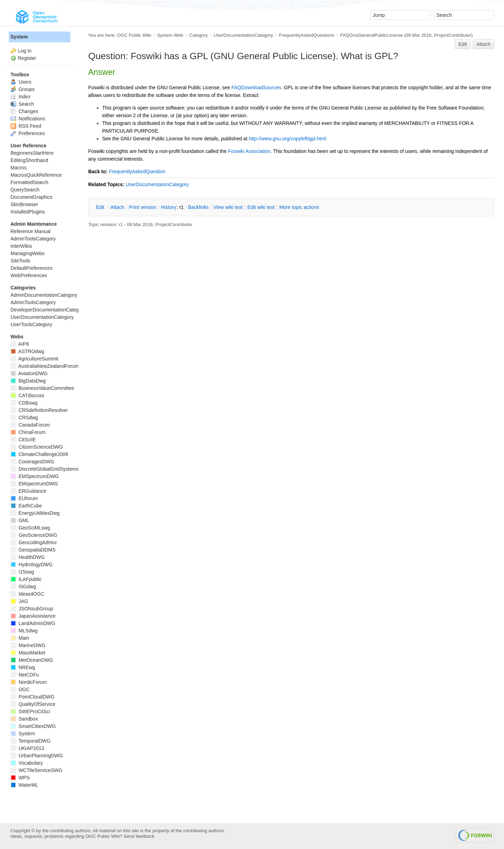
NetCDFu (25, 675)
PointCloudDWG (33, 697)
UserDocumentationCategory (243, 35)
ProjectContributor (453, 35)
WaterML (24, 785)
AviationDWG (29, 373)
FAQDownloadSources (256, 87)
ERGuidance (28, 491)
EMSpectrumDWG (35, 476)
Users (21, 82)
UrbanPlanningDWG (37, 756)
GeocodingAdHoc (34, 542)
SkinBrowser (24, 204)
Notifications (28, 119)
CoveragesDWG (32, 462)
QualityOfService (33, 704)
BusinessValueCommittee (42, 388)
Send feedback (139, 836)
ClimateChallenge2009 (39, 454)
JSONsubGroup (32, 609)
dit (101, 207)
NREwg (23, 667)
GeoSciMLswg (30, 528)
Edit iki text (261, 207)
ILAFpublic (26, 579)
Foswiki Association (249, 151)
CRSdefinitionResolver (39, 410)
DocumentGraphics (31, 197)
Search (22, 104)
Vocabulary (27, 763)
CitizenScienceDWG (37, 447)
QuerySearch (25, 190)
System (19, 37)
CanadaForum (30, 425)
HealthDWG (28, 557)
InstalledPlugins (28, 212)
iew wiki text (228, 207)
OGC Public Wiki (134, 35)
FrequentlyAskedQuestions (307, 35)
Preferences (28, 133)
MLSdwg (24, 631)
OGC (20, 689)
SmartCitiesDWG (33, 726)
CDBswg (24, 403)
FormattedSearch (29, 182)
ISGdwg (23, 587)
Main (20, 638)
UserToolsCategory (31, 324)
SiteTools (20, 261)
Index (20, 97)
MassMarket (28, 653)
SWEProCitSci (30, 711)
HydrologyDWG (31, 564)
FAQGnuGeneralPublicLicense (372, 35)
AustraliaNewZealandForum (45, 366)
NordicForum (29, 682)
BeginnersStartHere (32, 153)
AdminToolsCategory (33, 239)
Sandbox (24, 719)
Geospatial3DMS (33, 550)
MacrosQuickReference (36, 175)
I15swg (22, 572)
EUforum (24, 498)
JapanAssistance (33, 616)
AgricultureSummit (34, 359)
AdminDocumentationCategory (44, 295)
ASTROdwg (27, 351)
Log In (25, 51)
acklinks (198, 207)
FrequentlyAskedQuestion (137, 171)
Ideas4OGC (27, 594)
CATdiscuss (27, 395)
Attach (484, 44)
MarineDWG (28, 645)
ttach (117, 207)
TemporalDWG (30, 741)
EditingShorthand (29, 160)
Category (198, 35)
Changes (24, 111)
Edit (463, 44)
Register (27, 58)
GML (20, 520)
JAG (19, 601)
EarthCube (26, 506)
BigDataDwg (28, 381)
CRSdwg (24, 418)
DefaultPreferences (31, 268)
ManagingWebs (27, 253)
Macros (19, 168)
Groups (23, 89)
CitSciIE (23, 440)
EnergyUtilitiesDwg (35, 513)
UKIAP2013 (27, 748)
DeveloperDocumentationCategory (48, 310)
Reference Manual (30, 231)
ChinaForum (28, 432)
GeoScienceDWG (34, 535)
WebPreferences (29, 275)
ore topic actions (299, 207)
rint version (143, 207)
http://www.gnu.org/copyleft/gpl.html (288, 139)
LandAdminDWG (33, 623)
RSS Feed (26, 126)
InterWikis (21, 246)
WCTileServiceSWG (36, 770)
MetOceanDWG (32, 660)
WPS (20, 778)
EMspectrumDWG (34, 484)
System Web (170, 35)
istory (169, 207)
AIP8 (20, 344)
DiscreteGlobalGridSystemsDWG (51, 469)
